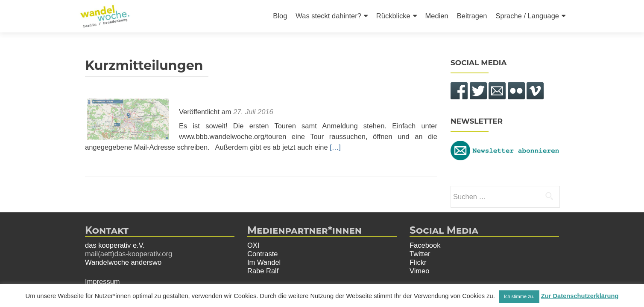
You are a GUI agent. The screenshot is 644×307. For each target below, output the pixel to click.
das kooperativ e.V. (115, 245)
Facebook (425, 245)
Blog (280, 16)
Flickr (418, 262)
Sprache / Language (527, 16)
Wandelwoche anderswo (123, 262)
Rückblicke (393, 16)
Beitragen (472, 16)
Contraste (263, 254)
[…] (335, 147)
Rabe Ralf (263, 271)
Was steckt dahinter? (328, 16)
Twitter (420, 254)
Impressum (102, 281)
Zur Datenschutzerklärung (580, 296)
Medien (437, 16)
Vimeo (419, 271)
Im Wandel (264, 262)
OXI (253, 245)
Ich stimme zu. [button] (519, 296)
